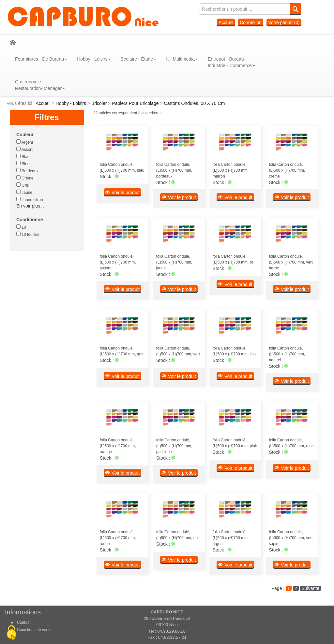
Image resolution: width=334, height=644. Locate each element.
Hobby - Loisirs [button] (94, 59)
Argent (25, 142)
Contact (24, 623)
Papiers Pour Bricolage (136, 103)
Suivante (310, 588)
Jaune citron (30, 199)
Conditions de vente (34, 630)
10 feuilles (28, 234)
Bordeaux (27, 171)
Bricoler (100, 103)
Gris (23, 185)
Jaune (24, 192)
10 (21, 227)
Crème (25, 178)
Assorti (25, 149)
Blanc (24, 156)
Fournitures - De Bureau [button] (41, 59)
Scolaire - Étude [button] (139, 59)
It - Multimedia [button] (182, 59)
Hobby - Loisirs (72, 103)
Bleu (23, 164)
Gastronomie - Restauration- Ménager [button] (40, 85)
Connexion (251, 22)
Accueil (226, 22)
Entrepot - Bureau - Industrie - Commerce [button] (231, 62)
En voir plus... (30, 206)
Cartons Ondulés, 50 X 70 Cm (195, 103)
